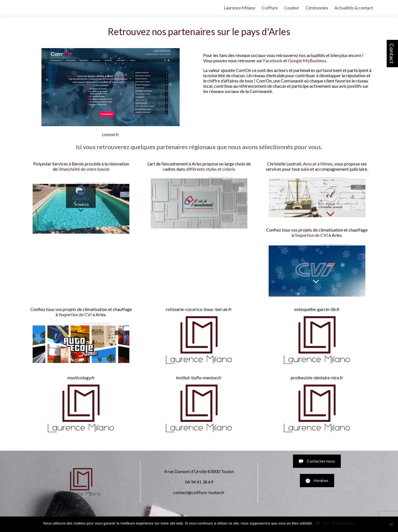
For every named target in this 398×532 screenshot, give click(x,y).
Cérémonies (317, 8)
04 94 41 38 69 (199, 482)
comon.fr (111, 134)
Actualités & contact (354, 8)
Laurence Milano (240, 8)
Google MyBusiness (307, 60)
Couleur (292, 8)
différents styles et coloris (211, 169)
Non (326, 523)
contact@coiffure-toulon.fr (199, 492)
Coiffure (270, 8)
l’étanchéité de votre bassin (84, 169)
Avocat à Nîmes (318, 164)
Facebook (273, 60)
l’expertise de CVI (311, 235)
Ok (318, 523)
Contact (392, 54)
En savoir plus (344, 523)
